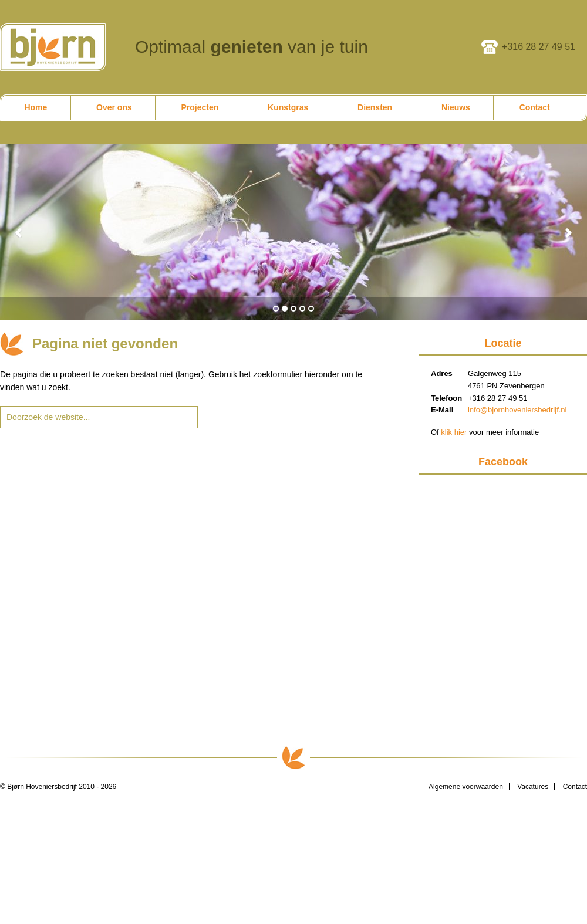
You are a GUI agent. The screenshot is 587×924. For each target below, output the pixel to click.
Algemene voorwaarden (466, 787)
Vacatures (533, 787)
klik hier (454, 432)
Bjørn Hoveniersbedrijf (53, 47)
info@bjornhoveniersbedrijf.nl (517, 410)
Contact (575, 787)
